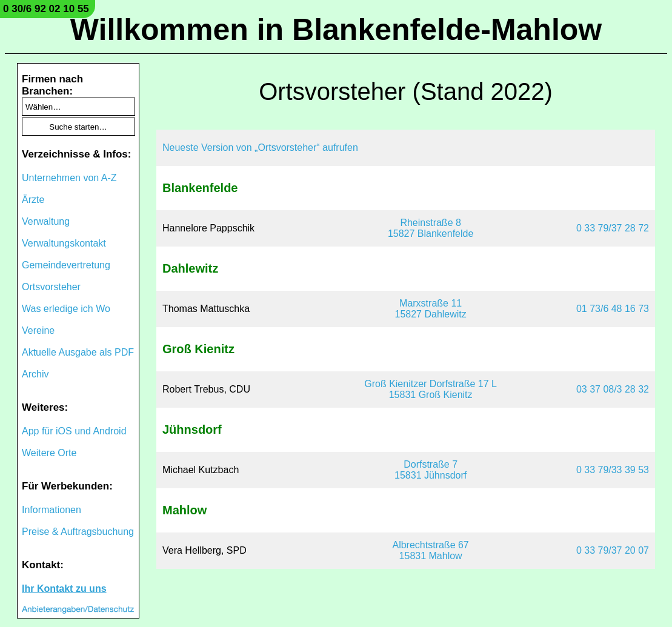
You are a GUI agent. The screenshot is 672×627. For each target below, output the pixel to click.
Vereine (38, 330)
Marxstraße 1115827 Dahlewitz (430, 309)
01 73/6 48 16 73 (613, 309)
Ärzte (33, 200)
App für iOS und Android (74, 431)
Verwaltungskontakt (64, 243)
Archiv (35, 374)
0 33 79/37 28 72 (613, 228)
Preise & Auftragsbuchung (78, 532)
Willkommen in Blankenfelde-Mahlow (336, 30)
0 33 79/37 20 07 (613, 550)
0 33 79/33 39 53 (613, 470)
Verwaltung (46, 221)
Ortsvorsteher (51, 287)
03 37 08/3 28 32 (613, 389)
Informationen (52, 510)
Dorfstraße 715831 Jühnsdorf (431, 470)
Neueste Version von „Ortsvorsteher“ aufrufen (260, 148)
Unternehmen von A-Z (69, 178)
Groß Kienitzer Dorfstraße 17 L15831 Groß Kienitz (431, 389)
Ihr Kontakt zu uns (64, 589)
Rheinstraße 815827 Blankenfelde (431, 228)
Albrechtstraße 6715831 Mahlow (430, 550)
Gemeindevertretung (66, 265)
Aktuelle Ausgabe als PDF (78, 352)
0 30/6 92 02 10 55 (46, 9)
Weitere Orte (49, 453)
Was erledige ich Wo (66, 309)
